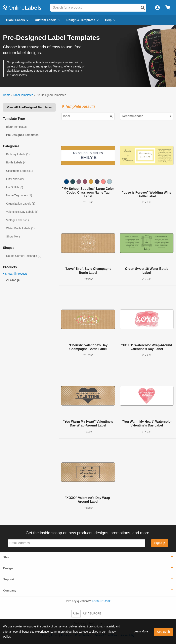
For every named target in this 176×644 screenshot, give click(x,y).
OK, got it (164, 632)
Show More (13, 236)
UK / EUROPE (92, 613)
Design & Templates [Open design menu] (83, 20)
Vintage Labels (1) (17, 220)
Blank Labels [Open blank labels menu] (17, 20)
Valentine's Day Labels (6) (22, 212)
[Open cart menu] (168, 8)
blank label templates (20, 71)
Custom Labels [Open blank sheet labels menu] (47, 20)
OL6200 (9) (13, 280)
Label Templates (23, 95)
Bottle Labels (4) (16, 162)
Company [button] (10, 591)
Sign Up (160, 543)
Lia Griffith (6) (15, 187)
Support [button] (9, 579)
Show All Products (15, 274)
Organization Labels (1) (21, 204)
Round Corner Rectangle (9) (24, 256)
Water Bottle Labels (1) (20, 228)
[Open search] (143, 8)
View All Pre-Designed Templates (29, 107)
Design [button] (8, 568)
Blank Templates (16, 127)
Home (7, 95)
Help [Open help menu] (110, 20)
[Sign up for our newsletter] (77, 543)
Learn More (141, 631)
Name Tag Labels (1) (19, 195)
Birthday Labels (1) (18, 154)
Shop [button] (7, 557)
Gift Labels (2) (15, 179)
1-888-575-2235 (102, 601)
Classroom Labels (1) (19, 171)
